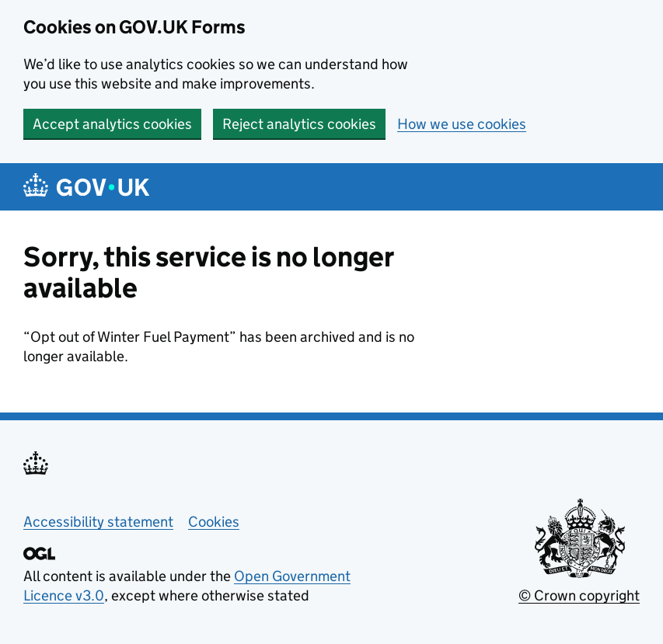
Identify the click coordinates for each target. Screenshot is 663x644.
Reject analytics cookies (299, 124)
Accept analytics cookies (112, 124)
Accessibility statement (98, 522)
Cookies (214, 522)
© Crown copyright (579, 595)
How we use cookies (462, 124)
